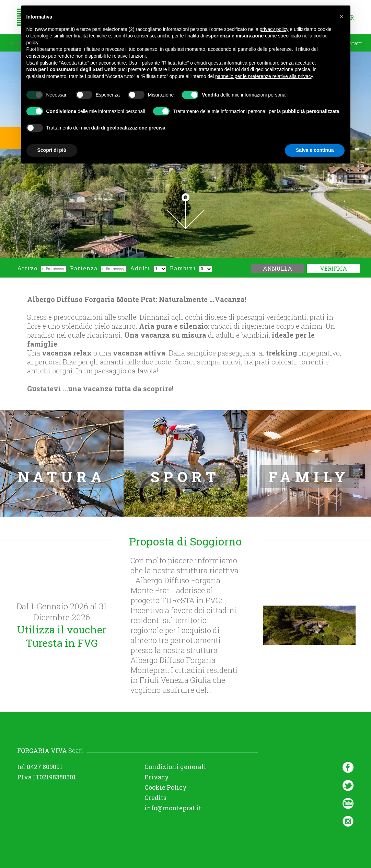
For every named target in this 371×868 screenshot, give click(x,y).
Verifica (333, 268)
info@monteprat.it (173, 808)
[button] (341, 16)
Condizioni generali (175, 767)
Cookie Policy (166, 787)
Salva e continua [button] (315, 150)
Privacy (157, 777)
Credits (155, 798)
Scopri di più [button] (52, 150)
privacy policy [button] (274, 29)
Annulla (277, 268)
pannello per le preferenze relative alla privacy (264, 76)
